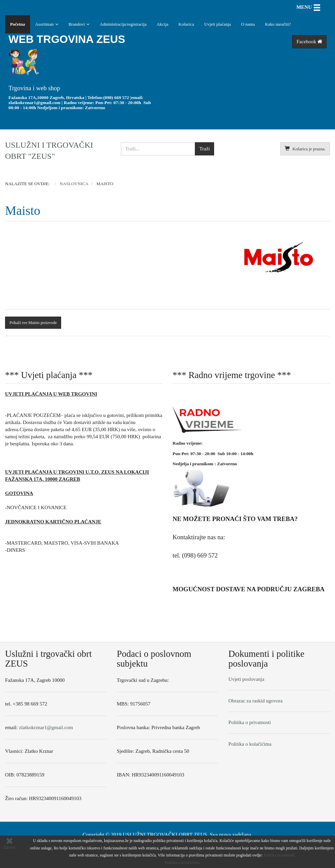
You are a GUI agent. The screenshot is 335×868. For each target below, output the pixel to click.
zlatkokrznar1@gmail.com (34, 103)
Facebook (309, 42)
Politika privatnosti (279, 855)
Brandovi (77, 24)
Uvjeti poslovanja (246, 679)
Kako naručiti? (278, 24)
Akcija (163, 24)
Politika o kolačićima (250, 744)
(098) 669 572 (116, 97)
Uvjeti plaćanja (218, 24)
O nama (248, 24)
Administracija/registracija (123, 24)
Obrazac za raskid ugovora (255, 701)
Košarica (186, 24)
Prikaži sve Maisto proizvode (33, 323)
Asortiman (44, 24)
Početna (18, 24)
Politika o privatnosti (250, 722)
